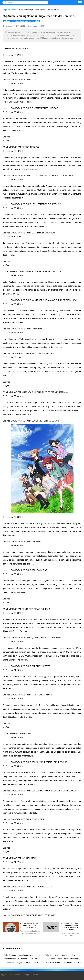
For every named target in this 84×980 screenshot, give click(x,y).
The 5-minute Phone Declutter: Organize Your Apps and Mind (63, 959)
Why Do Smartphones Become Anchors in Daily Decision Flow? (22, 955)
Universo (13, 10)
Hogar (5, 10)
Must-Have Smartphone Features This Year (63, 962)
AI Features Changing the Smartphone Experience (22, 962)
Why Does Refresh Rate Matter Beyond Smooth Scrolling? (63, 955)
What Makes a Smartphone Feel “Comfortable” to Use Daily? (22, 959)
